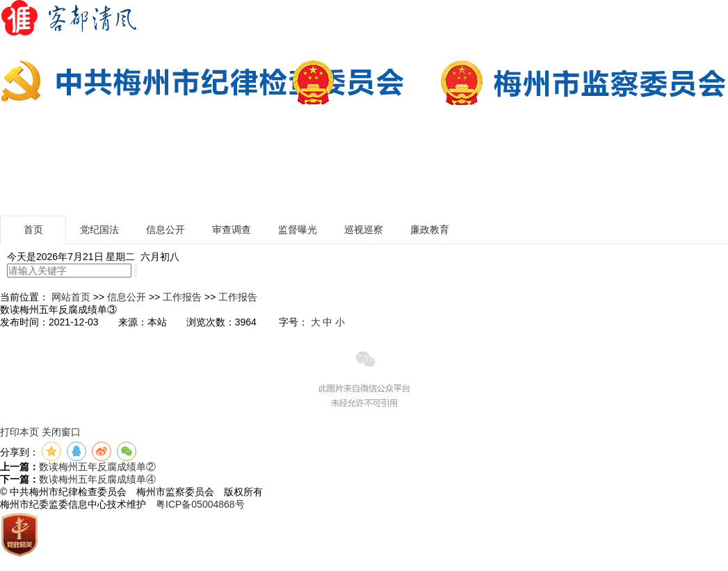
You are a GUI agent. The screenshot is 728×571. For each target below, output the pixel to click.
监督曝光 (298, 230)
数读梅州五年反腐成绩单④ (97, 479)
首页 (33, 230)
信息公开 (165, 230)
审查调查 (232, 230)
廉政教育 (430, 230)
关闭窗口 (61, 432)
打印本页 (19, 432)
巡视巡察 (364, 230)
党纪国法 (99, 230)
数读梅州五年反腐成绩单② (97, 467)
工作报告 (182, 297)
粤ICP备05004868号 (200, 504)
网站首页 (71, 297)
